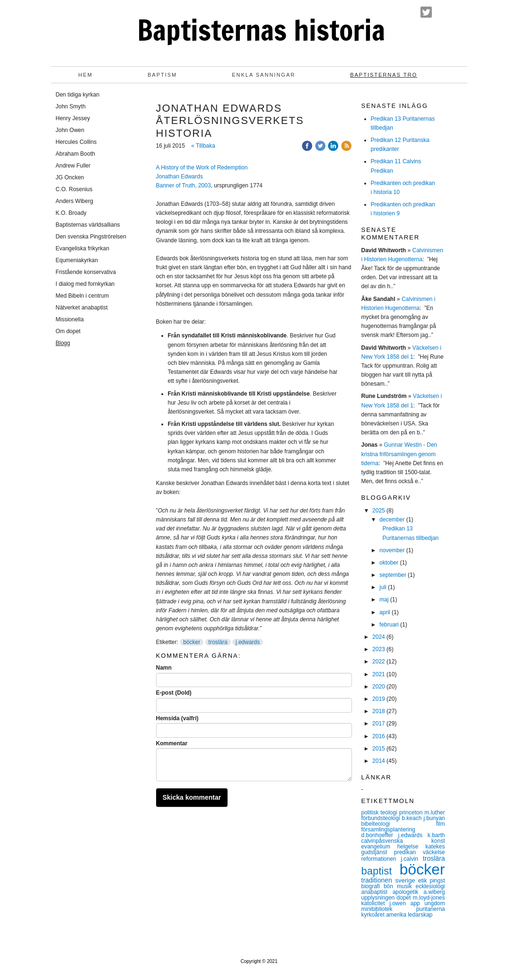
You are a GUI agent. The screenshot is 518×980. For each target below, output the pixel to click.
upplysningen (379, 898)
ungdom (435, 903)
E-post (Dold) (174, 693)
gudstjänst (378, 852)
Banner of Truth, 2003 (184, 185)
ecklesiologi (430, 886)
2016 (379, 736)
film (441, 824)
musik (406, 886)
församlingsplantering (388, 830)
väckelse (434, 852)
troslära (218, 642)
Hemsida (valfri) (177, 718)
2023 (379, 649)
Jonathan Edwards (180, 177)
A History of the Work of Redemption (202, 168)
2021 (379, 674)
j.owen (400, 903)
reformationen (381, 859)
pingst (437, 881)
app (417, 903)
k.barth (436, 835)
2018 (379, 711)
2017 (379, 724)
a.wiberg (434, 892)
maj (384, 600)
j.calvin (412, 859)
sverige (406, 880)
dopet (404, 898)
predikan (408, 852)
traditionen (378, 880)
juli (383, 587)
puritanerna (431, 909)
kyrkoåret (374, 915)
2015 (379, 749)
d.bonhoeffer (380, 835)
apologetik (408, 892)
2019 (379, 699)
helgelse (411, 847)
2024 (379, 637)
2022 (379, 662)
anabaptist (377, 892)
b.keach (413, 818)
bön (390, 886)
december (392, 520)
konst (438, 841)
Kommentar (172, 743)
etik (424, 881)
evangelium (379, 847)
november (392, 550)
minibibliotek (389, 909)
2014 (379, 761)
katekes (435, 847)
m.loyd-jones (429, 898)
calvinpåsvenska (396, 841)
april (385, 612)
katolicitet (376, 903)
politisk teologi (380, 812)
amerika (397, 915)
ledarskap (420, 915)
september (393, 575)
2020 (379, 687)
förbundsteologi (382, 818)
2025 (379, 511)
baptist (381, 871)
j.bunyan (434, 818)
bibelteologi (399, 824)
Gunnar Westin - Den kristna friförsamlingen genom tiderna (399, 454)
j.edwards (248, 642)
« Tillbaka (203, 146)
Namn (164, 668)
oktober (389, 563)
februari (389, 625)
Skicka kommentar (192, 797)
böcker (192, 642)
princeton (412, 812)
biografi (373, 886)
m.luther (435, 812)
